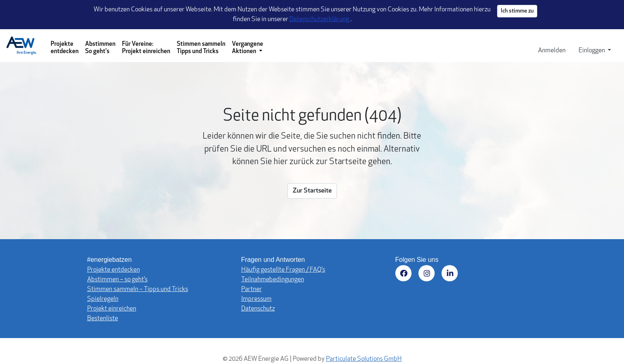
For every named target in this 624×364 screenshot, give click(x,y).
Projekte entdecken (65, 48)
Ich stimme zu (517, 11)
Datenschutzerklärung (320, 19)
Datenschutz (258, 309)
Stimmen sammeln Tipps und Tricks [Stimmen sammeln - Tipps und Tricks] (201, 48)
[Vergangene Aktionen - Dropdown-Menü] (248, 46)
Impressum (256, 299)
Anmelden (552, 51)
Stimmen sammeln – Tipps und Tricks (138, 289)
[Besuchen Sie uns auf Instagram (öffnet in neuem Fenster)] (428, 275)
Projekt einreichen (112, 309)
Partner (252, 289)
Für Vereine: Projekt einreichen (146, 48)
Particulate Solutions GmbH (364, 359)
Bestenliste (103, 319)
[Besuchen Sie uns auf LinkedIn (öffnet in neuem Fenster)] (451, 275)
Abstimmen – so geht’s (117, 280)
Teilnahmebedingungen (273, 280)
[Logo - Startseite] (25, 46)
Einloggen (592, 51)
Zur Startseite (312, 191)
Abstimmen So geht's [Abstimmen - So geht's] (100, 48)
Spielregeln (103, 299)
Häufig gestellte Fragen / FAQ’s (283, 270)
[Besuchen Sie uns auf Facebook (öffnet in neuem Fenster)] (405, 275)
